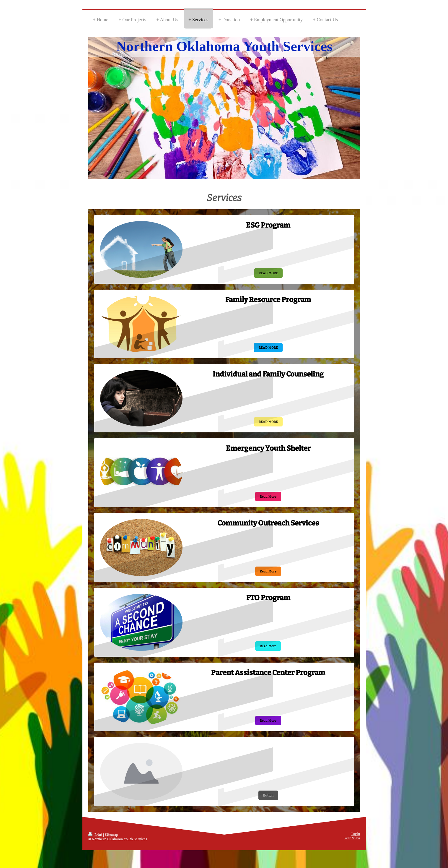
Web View (352, 838)
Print (96, 835)
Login (356, 834)
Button (268, 795)
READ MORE (268, 273)
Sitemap (111, 835)
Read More (268, 497)
